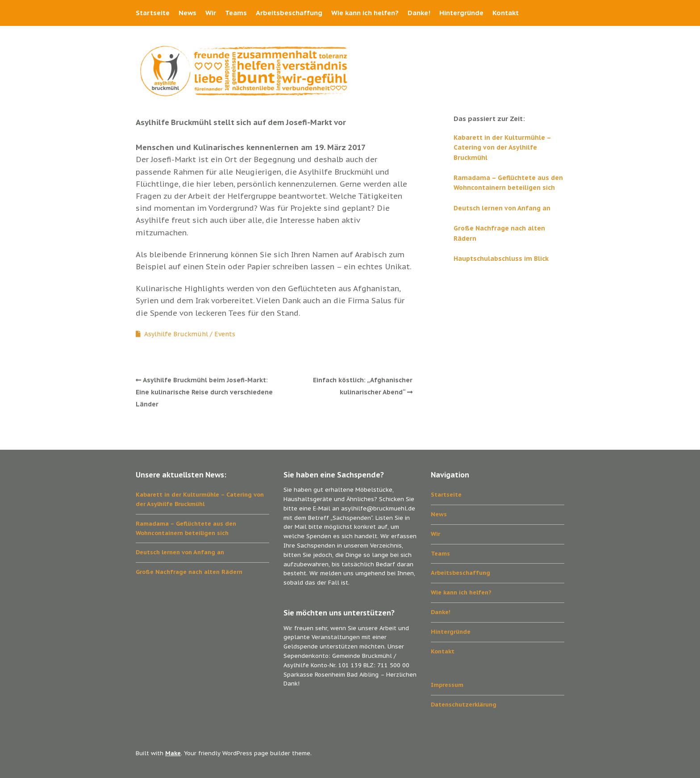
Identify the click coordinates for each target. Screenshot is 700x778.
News (187, 13)
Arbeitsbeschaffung (289, 13)
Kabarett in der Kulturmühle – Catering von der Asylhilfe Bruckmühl (502, 148)
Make (173, 753)
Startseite (153, 13)
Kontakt (506, 13)
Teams (236, 13)
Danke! (419, 13)
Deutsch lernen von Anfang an (502, 208)
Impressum (447, 685)
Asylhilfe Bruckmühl (176, 334)
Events (225, 334)
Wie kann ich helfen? (365, 13)
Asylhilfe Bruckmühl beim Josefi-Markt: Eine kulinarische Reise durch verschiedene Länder (204, 392)
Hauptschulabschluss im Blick (501, 259)
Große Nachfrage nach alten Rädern (189, 572)
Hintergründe (461, 13)
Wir (211, 13)
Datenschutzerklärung (464, 705)
